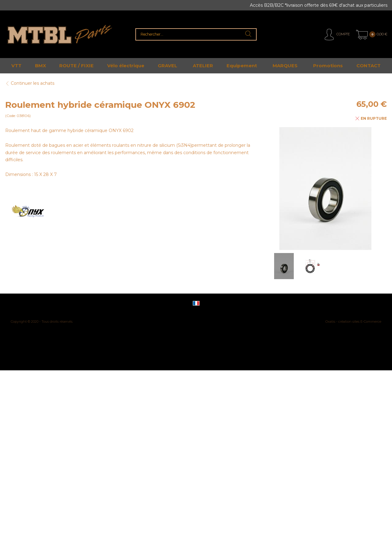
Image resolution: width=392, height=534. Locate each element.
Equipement (242, 66)
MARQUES (285, 66)
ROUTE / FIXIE (76, 66)
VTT (16, 66)
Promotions (328, 66)
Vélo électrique (126, 66)
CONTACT (369, 66)
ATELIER (203, 66)
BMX (41, 66)
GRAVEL (167, 66)
